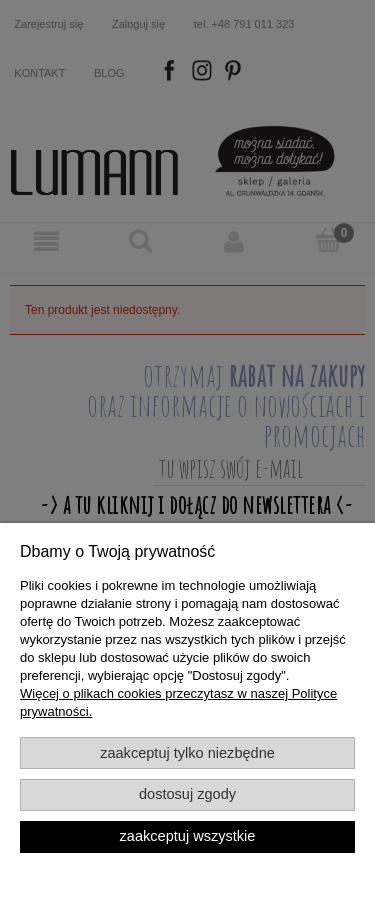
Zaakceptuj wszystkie (188, 836)
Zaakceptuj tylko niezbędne (187, 753)
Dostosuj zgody (187, 794)
